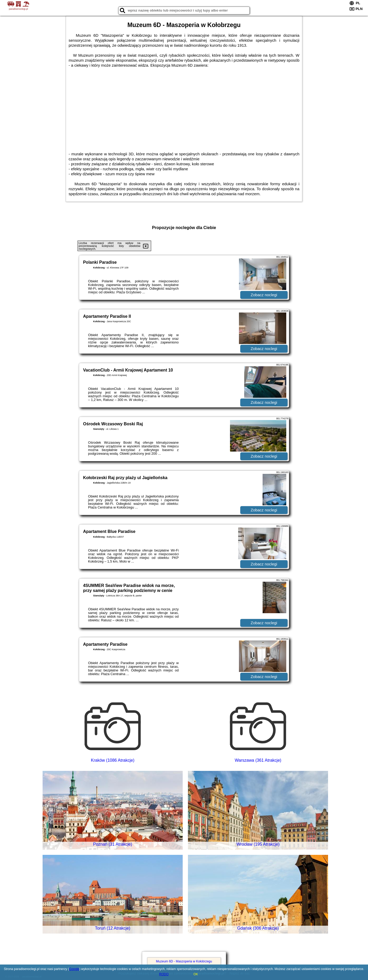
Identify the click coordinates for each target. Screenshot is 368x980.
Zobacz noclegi (264, 295)
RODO (164, 974)
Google (74, 969)
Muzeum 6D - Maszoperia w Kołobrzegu (184, 961)
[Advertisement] (184, 107)
